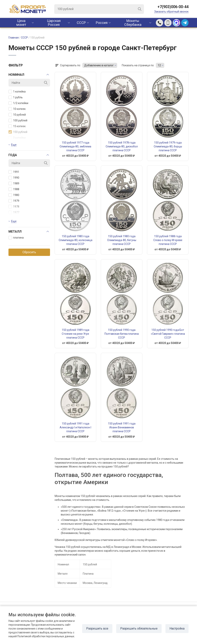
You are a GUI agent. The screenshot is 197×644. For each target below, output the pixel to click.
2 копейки (17, 138)
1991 (14, 172)
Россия (102, 23)
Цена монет (21, 23)
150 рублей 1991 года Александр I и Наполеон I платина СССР (75, 427)
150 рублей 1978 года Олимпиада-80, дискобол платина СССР (122, 146)
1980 (14, 195)
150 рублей (18, 132)
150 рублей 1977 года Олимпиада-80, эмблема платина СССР (75, 146)
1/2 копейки (18, 103)
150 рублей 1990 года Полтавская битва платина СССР (122, 334)
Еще (14, 145)
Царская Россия (54, 23)
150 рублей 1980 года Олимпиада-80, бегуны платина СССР (122, 240)
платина (16, 238)
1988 (14, 189)
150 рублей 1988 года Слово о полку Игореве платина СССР (168, 240)
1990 (14, 178)
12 (159, 65)
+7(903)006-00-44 (173, 7)
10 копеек (17, 109)
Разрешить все (97, 628)
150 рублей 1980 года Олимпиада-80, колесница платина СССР (76, 240)
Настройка (177, 628)
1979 (14, 201)
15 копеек (17, 126)
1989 (14, 183)
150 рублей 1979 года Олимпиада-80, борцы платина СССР (168, 146)
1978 (14, 207)
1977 (14, 212)
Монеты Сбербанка (133, 23)
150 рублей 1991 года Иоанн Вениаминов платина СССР (122, 427)
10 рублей (17, 115)
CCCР (81, 23)
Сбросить (29, 252)
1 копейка (17, 92)
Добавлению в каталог (99, 65)
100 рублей (18, 120)
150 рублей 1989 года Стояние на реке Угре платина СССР (76, 334)
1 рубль (16, 97)
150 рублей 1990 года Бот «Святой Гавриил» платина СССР (168, 334)
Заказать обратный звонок (171, 12)
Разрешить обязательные (139, 628)
